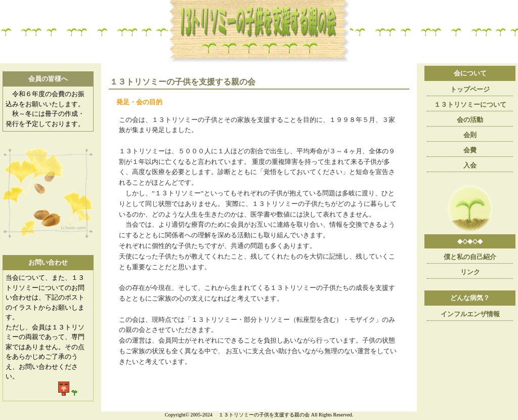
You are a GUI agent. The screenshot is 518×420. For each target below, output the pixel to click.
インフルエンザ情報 (470, 314)
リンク (470, 272)
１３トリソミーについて (470, 104)
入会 (470, 165)
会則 (470, 135)
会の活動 (470, 120)
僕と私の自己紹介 (470, 257)
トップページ (470, 89)
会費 (470, 150)
